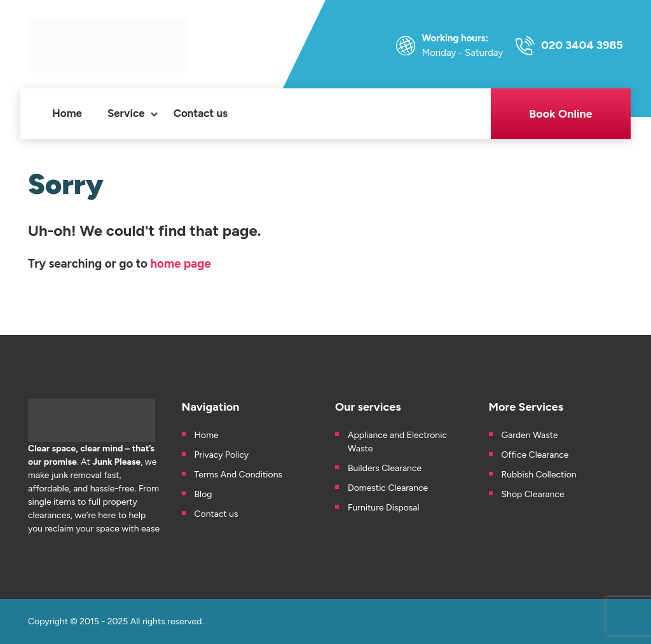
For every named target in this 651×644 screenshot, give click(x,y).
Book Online (561, 114)
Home (67, 113)
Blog (203, 494)
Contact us (201, 113)
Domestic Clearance (388, 488)
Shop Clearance (533, 494)
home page (180, 264)
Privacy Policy (222, 455)
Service (126, 113)
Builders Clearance (385, 468)
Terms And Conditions (239, 475)
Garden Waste (531, 435)
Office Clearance (535, 455)
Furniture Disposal (384, 508)
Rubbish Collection (539, 475)
